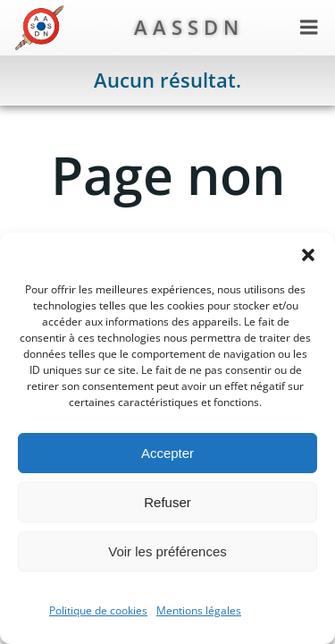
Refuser (167, 502)
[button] (308, 255)
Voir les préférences (167, 551)
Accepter (167, 453)
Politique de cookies (98, 610)
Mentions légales (199, 610)
